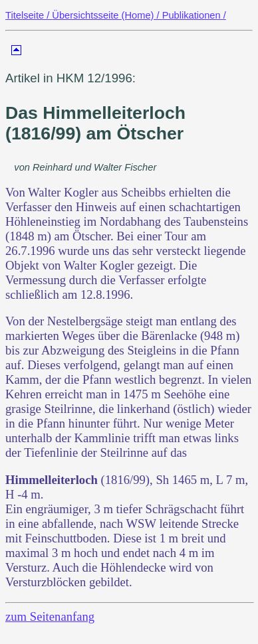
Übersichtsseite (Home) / (107, 15)
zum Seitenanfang (50, 616)
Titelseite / (29, 15)
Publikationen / (194, 15)
